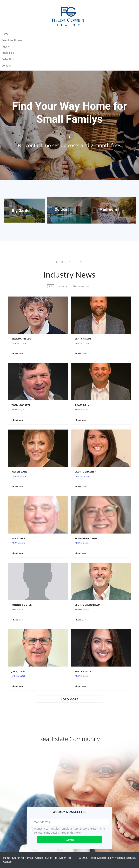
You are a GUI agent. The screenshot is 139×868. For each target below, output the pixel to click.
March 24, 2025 (18, 609)
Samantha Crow (86, 538)
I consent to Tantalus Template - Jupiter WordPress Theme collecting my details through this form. (70, 831)
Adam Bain (82, 405)
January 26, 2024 (19, 410)
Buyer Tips (8, 53)
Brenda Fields (21, 339)
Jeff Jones (19, 671)
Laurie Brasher (85, 472)
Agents (6, 47)
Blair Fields (83, 339)
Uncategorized (82, 286)
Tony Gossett (21, 405)
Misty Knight (84, 671)
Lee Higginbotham (87, 605)
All (51, 286)
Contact (6, 66)
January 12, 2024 (19, 343)
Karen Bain (19, 472)
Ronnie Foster (22, 605)
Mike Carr (18, 538)
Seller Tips (8, 59)
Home (5, 34)
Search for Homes (12, 40)
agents (63, 286)
